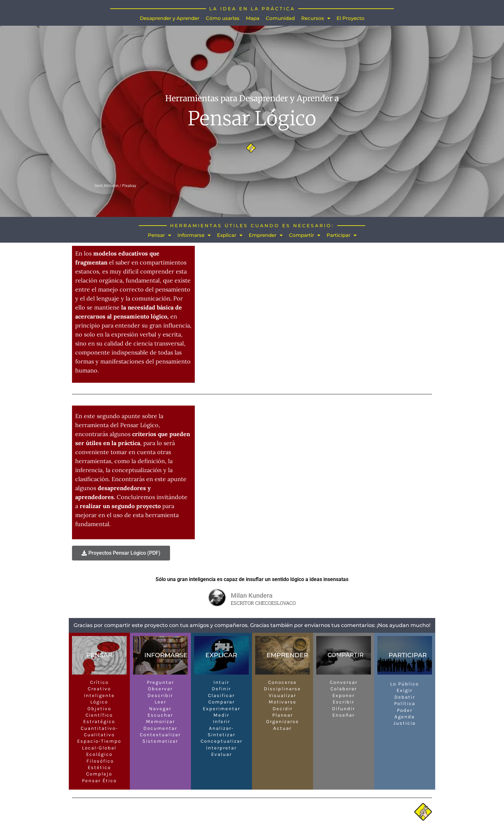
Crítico (99, 682)
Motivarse (283, 702)
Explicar (230, 235)
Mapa (253, 18)
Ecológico (99, 754)
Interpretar (221, 748)
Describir (160, 695)
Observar (160, 689)
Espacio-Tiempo (99, 741)
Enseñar (343, 715)
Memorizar (160, 721)
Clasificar (221, 695)
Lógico (99, 702)
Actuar (282, 728)
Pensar (159, 235)
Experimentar (221, 709)
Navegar (160, 709)
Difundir (343, 709)
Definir (221, 689)
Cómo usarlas (223, 18)
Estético (99, 767)
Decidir (283, 709)
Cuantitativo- (99, 728)
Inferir (221, 721)
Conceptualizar (221, 741)
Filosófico (99, 761)
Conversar (344, 682)
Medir (221, 715)
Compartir (305, 235)
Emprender (266, 235)
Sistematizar (160, 741)
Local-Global (99, 748)
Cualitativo (99, 735)
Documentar (160, 728)
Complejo (99, 774)
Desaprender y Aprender (170, 18)
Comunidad (280, 18)
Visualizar (282, 695)
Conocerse (282, 682)
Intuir (221, 682)
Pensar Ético (99, 781)
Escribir (343, 702)
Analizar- (221, 728)
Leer (160, 702)
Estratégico (99, 721)
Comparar (221, 702)
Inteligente (99, 695)
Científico (99, 715)
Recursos (316, 18)
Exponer (343, 695)
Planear (283, 715)
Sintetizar (221, 735)
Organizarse (283, 721)
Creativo (99, 689)
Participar (342, 235)
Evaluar (221, 754)
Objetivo (99, 709)
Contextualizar (160, 735)
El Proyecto (351, 18)
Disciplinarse (282, 689)
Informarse (194, 235)
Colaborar (344, 689)
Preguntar (160, 682)
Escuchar (160, 715)
